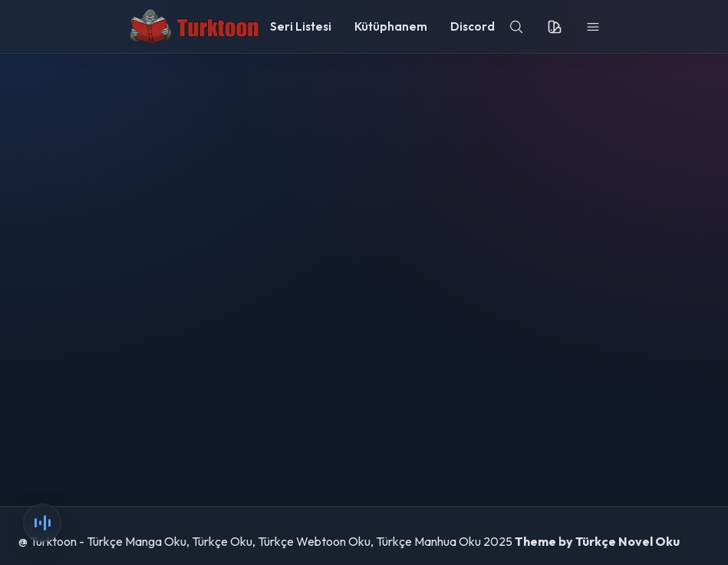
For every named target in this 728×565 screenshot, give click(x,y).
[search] (516, 27)
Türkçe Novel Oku (628, 541)
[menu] (593, 27)
